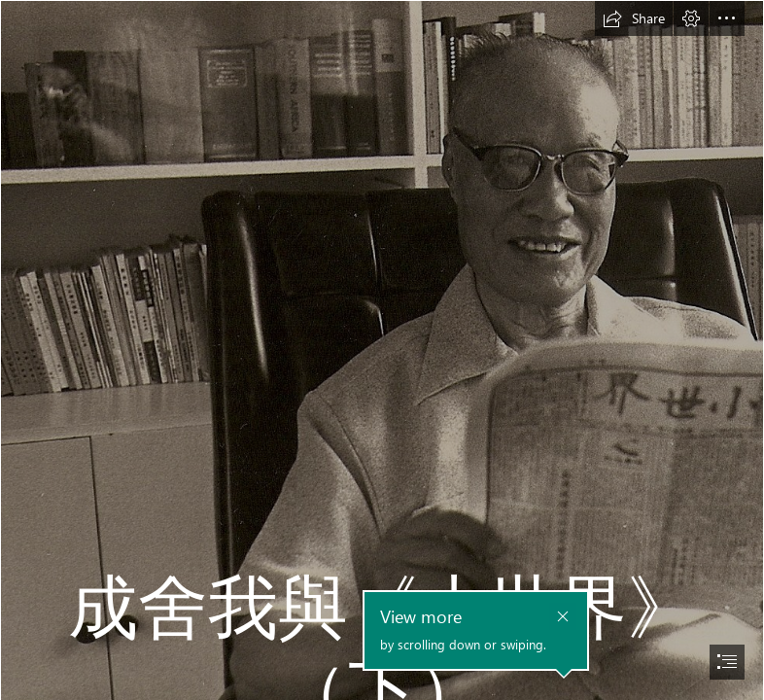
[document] (382, 350)
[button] (634, 18)
